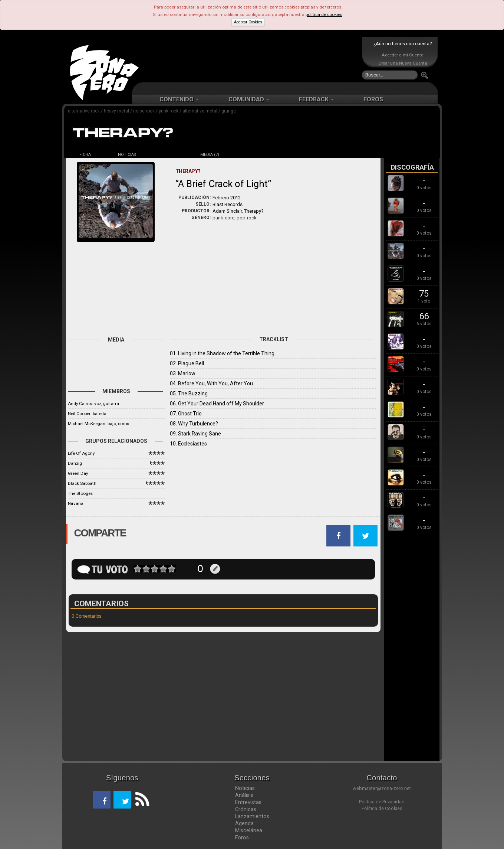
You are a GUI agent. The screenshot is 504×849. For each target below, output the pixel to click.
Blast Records (228, 204)
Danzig (75, 463)
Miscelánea (249, 830)
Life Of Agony (81, 453)
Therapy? (254, 211)
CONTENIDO (179, 99)
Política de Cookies (382, 808)
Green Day (78, 473)
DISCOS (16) (168, 155)
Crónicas (246, 809)
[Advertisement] (250, 59)
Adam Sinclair (227, 211)
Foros (242, 837)
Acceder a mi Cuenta (403, 55)
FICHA (85, 155)
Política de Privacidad (382, 802)
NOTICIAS (127, 155)
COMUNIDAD (249, 99)
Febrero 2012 (227, 198)
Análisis (244, 795)
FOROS (373, 99)
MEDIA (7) (210, 155)
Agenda (244, 823)
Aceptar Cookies (248, 22)
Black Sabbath (82, 483)
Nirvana (76, 503)
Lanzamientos (252, 816)
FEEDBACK (316, 99)
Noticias (245, 788)
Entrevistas (248, 802)
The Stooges (80, 493)
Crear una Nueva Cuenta (403, 63)
